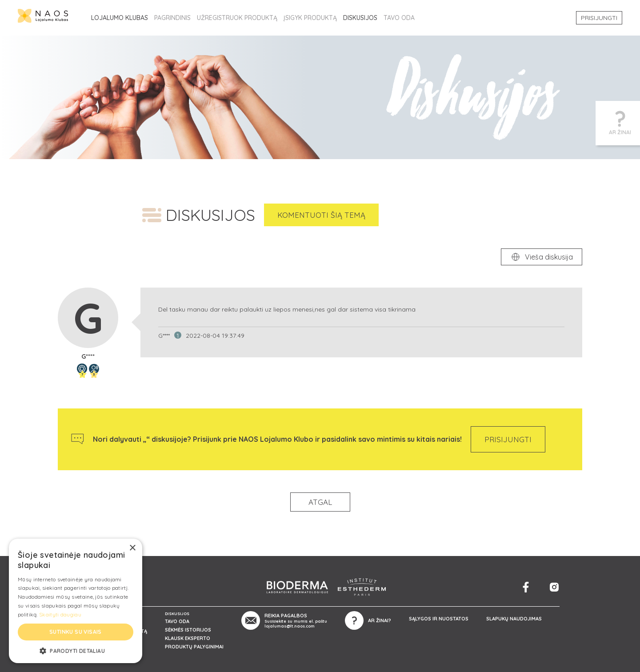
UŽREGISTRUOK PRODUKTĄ (237, 18)
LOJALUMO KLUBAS (120, 18)
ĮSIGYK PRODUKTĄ (310, 18)
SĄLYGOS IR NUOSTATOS (439, 619)
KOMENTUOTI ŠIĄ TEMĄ (321, 215)
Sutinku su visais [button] (76, 632)
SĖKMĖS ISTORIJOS (188, 630)
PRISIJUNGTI (599, 18)
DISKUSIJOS (360, 18)
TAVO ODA (399, 18)
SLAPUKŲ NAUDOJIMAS (514, 619)
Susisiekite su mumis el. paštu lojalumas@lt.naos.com (296, 624)
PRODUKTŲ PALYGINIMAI (194, 647)
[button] (76, 650)
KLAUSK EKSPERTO (188, 638)
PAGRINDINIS (172, 18)
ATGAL (320, 502)
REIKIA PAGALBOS (286, 616)
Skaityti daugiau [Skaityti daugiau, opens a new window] (60, 614)
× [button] (132, 548)
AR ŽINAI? (380, 620)
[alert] (76, 601)
